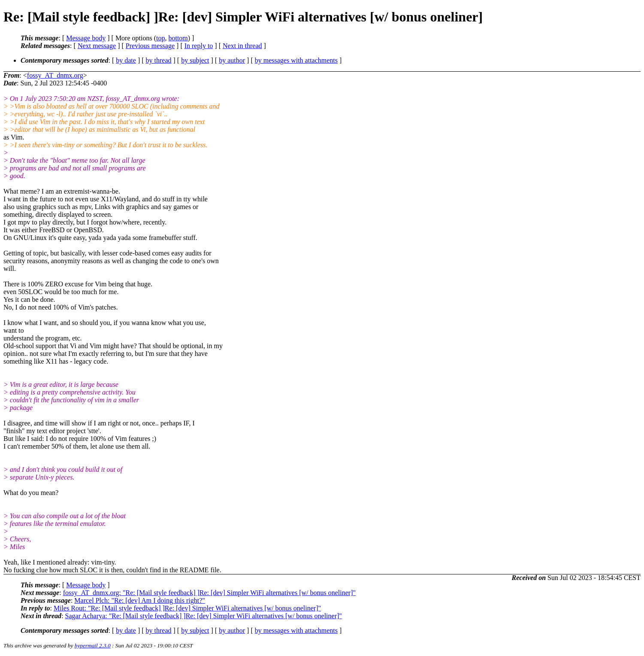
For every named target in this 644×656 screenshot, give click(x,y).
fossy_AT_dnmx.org (55, 75)
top (160, 38)
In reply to (199, 46)
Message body (86, 38)
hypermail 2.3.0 (93, 645)
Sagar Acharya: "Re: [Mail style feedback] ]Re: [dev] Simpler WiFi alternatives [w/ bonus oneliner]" (204, 616)
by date (126, 60)
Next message (97, 46)
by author (232, 60)
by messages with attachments (296, 60)
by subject (195, 60)
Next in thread (242, 46)
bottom (178, 38)
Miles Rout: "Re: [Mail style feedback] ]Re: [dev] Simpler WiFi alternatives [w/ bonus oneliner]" (187, 608)
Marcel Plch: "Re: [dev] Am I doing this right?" (140, 600)
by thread (159, 60)
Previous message (150, 46)
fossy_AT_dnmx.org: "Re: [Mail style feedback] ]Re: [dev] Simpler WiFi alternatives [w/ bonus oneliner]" (209, 593)
